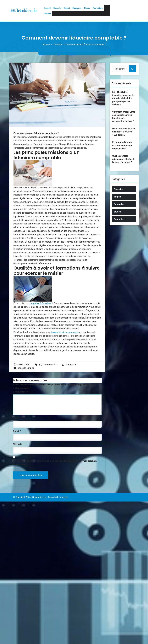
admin (73, 365)
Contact (48, 14)
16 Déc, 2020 (22, 365)
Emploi (67, 8)
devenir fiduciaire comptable (65, 332)
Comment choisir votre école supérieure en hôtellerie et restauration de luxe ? (124, 116)
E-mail (17, 431)
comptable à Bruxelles (40, 303)
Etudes (87, 8)
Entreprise (77, 8)
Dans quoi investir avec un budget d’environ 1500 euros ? (124, 132)
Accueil (47, 8)
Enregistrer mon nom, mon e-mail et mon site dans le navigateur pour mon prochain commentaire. (55, 463)
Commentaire (21, 392)
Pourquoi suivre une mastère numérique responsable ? (122, 145)
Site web (17, 444)
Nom (16, 418)
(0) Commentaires (46, 365)
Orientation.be (39, 497)
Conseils (57, 8)
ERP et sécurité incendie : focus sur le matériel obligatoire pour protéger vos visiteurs (123, 98)
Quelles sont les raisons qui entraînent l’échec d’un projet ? (123, 159)
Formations (98, 8)
